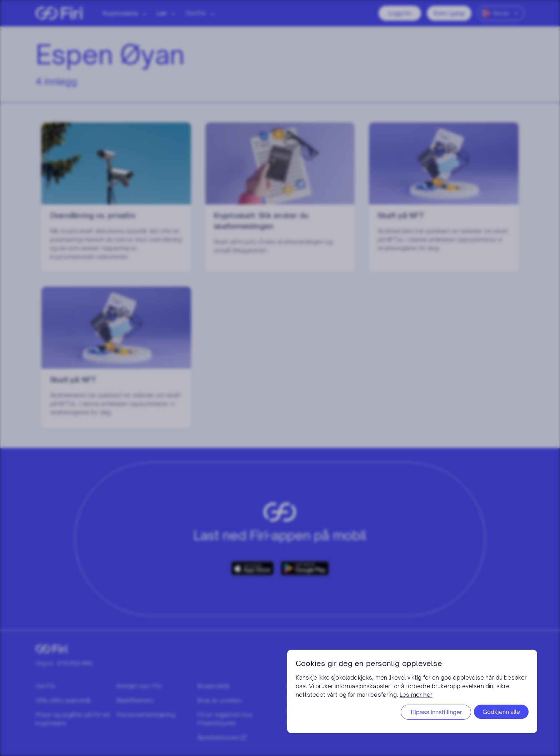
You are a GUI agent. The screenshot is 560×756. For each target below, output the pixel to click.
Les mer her (416, 695)
